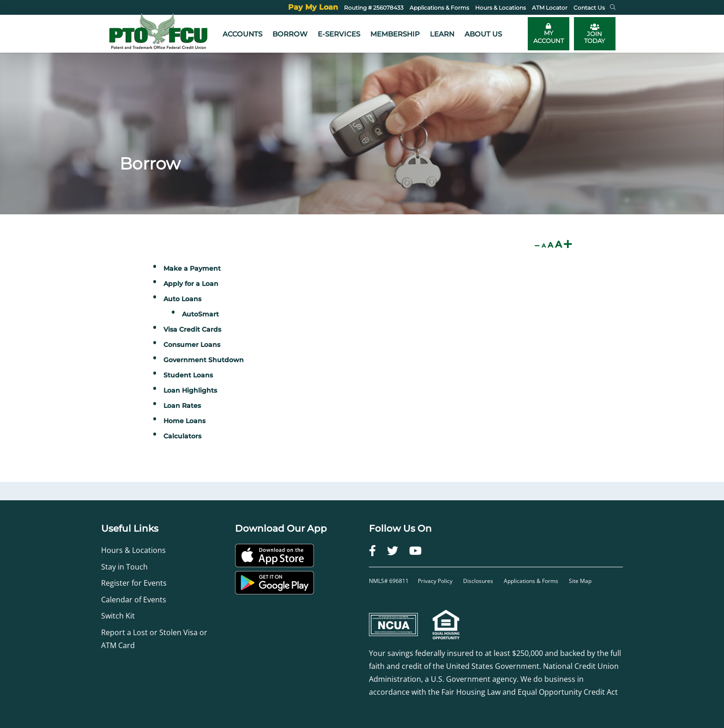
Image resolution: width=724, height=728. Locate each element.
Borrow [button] (290, 34)
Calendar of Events (134, 600)
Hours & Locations (133, 550)
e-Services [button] (339, 34)
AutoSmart (200, 314)
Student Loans (188, 375)
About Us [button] (483, 34)
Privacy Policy (436, 581)
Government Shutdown (204, 360)
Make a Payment (192, 268)
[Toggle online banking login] (549, 34)
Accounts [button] (242, 34)
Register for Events (134, 583)
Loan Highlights (190, 390)
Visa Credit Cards (192, 329)
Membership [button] (395, 34)
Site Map (580, 581)
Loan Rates (182, 406)
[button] (613, 7)
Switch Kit (118, 616)
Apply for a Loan (191, 284)
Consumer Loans (192, 345)
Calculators (182, 436)
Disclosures (478, 581)
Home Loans (184, 421)
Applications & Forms (531, 581)
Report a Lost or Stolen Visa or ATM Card (154, 639)
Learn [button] (442, 34)
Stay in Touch (124, 567)
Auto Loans (182, 299)
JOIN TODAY (594, 34)
